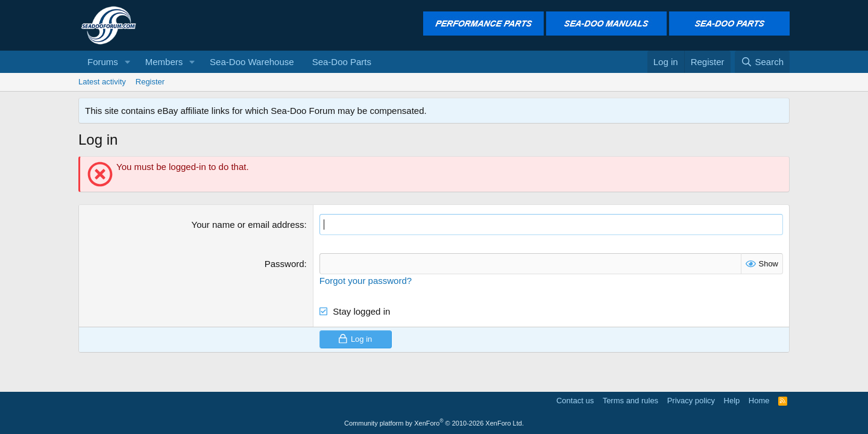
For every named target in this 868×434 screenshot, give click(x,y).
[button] (128, 62)
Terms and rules (631, 401)
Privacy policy (691, 401)
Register (150, 82)
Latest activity (102, 82)
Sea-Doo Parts (342, 62)
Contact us (575, 401)
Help (732, 401)
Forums (103, 62)
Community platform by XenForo (434, 423)
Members (164, 62)
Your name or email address (248, 225)
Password (285, 264)
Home (759, 401)
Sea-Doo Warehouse (252, 62)
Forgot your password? (366, 281)
